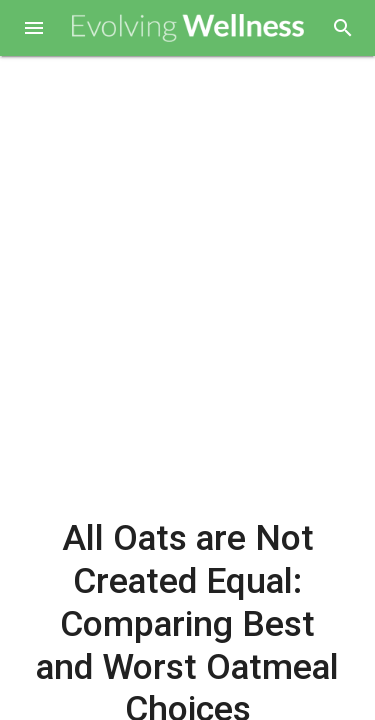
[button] (34, 30)
